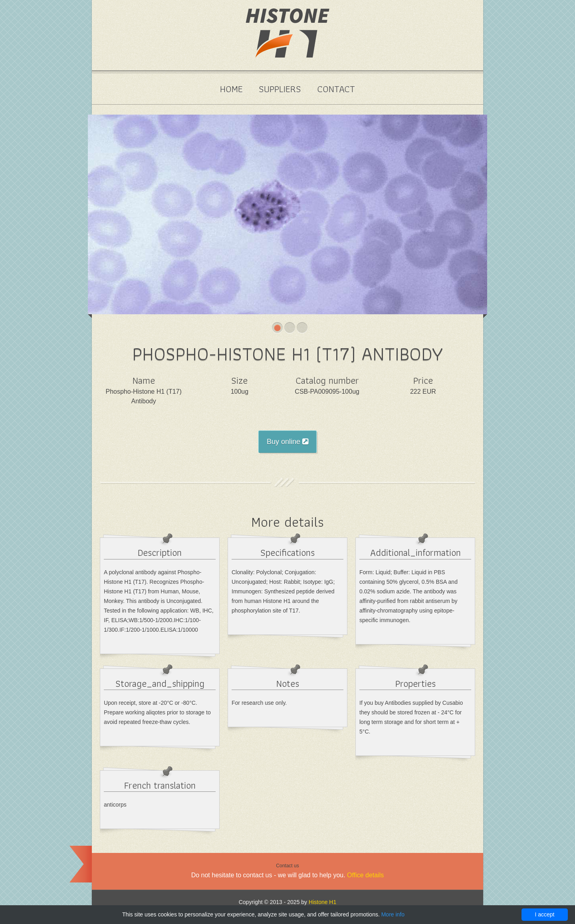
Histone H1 (322, 902)
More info (393, 914)
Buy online (287, 442)
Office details (365, 875)
